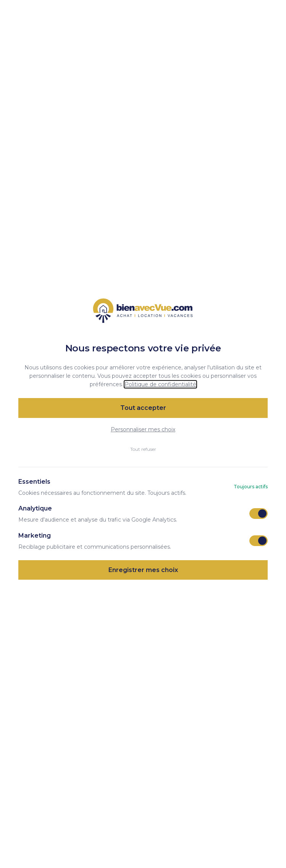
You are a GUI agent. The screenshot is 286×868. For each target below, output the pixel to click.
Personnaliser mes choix (143, 429)
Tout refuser (143, 449)
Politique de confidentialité (160, 384)
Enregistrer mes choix (143, 570)
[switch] (259, 514)
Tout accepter (143, 408)
